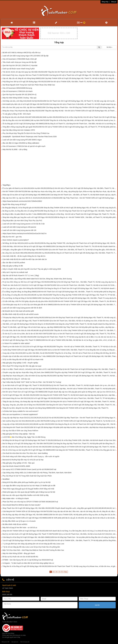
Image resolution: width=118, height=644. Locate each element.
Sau (66, 572)
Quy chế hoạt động (8, 633)
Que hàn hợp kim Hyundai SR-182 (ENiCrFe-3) (19, 95)
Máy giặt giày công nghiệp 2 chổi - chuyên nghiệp (20, 363)
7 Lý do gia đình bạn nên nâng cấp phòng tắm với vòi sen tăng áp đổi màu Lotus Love (33, 544)
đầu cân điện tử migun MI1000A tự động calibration (21, 143)
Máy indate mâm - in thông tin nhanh (16, 498)
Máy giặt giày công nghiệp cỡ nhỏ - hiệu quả (18, 463)
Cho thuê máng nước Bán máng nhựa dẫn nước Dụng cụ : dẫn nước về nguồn (31, 456)
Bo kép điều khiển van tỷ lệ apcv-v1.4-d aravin (19, 521)
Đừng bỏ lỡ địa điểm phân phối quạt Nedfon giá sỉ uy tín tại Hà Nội (27, 482)
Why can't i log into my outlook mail (15, 272)
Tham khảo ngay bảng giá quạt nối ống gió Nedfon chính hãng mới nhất (28, 489)
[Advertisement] (59, 168)
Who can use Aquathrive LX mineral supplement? (20, 414)
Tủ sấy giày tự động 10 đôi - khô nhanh (17, 114)
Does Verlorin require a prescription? (16, 240)
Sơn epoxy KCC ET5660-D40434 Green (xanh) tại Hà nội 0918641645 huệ (29, 469)
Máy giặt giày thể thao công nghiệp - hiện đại (19, 434)
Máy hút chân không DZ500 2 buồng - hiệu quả (19, 98)
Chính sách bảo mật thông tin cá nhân (14, 635)
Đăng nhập (105, 2)
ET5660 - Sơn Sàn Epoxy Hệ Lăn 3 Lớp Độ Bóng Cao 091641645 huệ (28, 560)
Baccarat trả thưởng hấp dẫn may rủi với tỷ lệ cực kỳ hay (23, 460)
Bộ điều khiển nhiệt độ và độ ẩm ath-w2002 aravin (21, 314)
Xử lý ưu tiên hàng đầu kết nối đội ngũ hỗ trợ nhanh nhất (23, 360)
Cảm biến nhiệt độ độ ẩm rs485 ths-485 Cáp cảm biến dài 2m (25, 259)
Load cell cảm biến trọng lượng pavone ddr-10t (19, 230)
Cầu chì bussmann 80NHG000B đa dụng (17, 88)
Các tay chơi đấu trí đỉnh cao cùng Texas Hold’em (20, 431)
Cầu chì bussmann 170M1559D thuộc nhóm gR (20, 59)
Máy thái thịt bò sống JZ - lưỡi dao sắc (16, 379)
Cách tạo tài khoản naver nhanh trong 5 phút (19, 69)
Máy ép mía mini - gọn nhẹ (12, 237)
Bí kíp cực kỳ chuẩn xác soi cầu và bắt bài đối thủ (20, 557)
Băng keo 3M (5, 642)
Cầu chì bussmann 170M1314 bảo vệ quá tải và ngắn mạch (24, 146)
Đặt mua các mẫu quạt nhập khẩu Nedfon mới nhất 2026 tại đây (26, 495)
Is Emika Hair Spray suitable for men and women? (20, 411)
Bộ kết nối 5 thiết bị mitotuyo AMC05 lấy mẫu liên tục (22, 53)
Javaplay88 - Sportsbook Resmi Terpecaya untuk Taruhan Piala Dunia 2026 (30, 137)
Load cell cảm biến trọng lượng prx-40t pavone (19, 227)
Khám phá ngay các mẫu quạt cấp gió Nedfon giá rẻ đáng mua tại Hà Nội (29, 492)
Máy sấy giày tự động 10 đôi (13, 266)
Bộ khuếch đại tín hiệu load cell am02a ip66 (18, 311)
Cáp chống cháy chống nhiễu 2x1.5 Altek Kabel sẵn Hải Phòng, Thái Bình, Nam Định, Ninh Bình (37, 473)
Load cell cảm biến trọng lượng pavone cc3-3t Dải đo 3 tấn (24, 224)
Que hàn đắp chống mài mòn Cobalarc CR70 (19, 130)
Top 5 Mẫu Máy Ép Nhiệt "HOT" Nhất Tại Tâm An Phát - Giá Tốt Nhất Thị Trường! (32, 382)
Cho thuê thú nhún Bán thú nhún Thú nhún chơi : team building (25, 453)
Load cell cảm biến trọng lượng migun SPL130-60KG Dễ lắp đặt (25, 56)
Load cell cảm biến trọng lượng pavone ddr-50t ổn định (22, 308)
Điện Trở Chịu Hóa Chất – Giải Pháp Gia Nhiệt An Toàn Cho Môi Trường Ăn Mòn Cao (33, 550)
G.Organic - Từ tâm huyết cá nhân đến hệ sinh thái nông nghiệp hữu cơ (28, 563)
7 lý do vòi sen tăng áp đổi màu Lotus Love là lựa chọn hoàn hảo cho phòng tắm (31, 547)
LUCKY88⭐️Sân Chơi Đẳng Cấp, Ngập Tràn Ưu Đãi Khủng (24, 437)
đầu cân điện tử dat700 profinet (14, 263)
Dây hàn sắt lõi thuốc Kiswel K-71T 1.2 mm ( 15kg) (21, 275)
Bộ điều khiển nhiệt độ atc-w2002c (15, 524)
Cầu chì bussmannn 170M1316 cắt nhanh (18, 91)
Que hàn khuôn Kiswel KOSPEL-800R (16, 466)
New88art (6, 479)
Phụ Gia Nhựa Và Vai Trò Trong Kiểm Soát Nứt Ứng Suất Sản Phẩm (27, 476)
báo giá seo (15, 642)
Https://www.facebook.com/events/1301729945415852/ (22, 201)
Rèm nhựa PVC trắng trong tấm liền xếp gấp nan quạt (22, 366)
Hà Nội (109, 47)
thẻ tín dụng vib (25, 642)
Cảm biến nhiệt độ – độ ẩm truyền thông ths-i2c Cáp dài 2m (24, 256)
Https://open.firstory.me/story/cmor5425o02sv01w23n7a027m (24, 233)
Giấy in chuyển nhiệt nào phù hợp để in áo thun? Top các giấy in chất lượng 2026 (32, 269)
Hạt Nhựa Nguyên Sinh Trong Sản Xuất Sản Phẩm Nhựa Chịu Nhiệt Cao (29, 85)
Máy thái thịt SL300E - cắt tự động (15, 149)
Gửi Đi (97, 605)
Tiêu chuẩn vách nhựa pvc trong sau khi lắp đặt (20, 62)
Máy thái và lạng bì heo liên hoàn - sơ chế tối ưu (20, 528)
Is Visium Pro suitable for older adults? (16, 343)
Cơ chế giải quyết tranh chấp (11, 637)
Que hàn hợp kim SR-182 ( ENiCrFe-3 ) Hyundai (20, 65)
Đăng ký (114, 2)
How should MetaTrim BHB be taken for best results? (21, 505)
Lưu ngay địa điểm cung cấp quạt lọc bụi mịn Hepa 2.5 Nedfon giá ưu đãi (29, 486)
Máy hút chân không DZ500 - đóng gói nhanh (19, 553)
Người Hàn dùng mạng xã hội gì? (15, 204)
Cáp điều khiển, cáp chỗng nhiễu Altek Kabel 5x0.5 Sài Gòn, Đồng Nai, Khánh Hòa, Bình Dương (37, 279)
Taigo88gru (7, 185)
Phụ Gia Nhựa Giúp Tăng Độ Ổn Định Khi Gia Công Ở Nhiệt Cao (26, 133)
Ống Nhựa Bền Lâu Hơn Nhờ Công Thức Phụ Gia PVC (22, 221)
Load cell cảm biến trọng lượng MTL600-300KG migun (22, 140)
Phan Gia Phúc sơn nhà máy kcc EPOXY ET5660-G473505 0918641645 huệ (30, 502)
